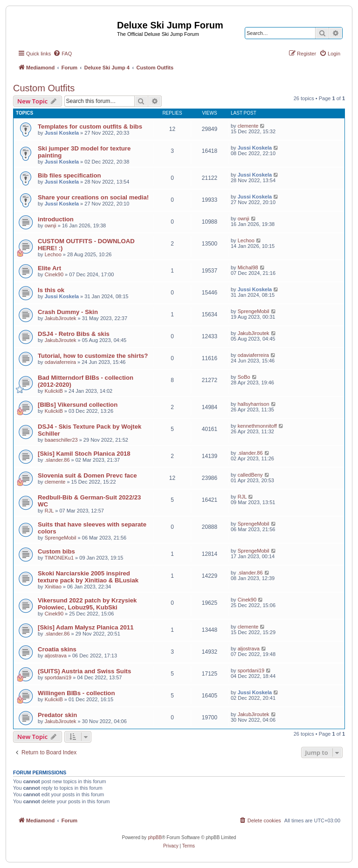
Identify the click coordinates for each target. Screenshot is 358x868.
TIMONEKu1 (59, 558)
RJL (49, 511)
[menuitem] (62, 54)
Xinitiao (53, 587)
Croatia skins (57, 649)
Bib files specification (69, 175)
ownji (51, 226)
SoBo (244, 377)
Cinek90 (54, 274)
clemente (248, 126)
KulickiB (54, 391)
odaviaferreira (60, 362)
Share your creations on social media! (93, 197)
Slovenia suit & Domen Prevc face (87, 475)
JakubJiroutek (61, 318)
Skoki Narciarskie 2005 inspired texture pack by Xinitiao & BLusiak (88, 577)
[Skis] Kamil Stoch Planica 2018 (84, 454)
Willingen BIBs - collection (76, 693)
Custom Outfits (44, 88)
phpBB (155, 837)
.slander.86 (57, 460)
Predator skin (57, 715)
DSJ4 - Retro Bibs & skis (74, 334)
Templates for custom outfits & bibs (90, 126)
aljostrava (56, 656)
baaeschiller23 (61, 440)
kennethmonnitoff (257, 426)
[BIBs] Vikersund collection (78, 405)
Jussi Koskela (62, 133)
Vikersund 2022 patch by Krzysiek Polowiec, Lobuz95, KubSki (87, 604)
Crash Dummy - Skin (68, 312)
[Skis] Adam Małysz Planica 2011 (86, 627)
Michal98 (248, 267)
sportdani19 (58, 677)
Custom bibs (56, 551)
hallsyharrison (254, 404)
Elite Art (49, 268)
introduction (56, 219)
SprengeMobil (254, 311)
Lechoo (53, 254)
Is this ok (51, 290)
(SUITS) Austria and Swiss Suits (84, 671)
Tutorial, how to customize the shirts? (93, 356)
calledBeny (250, 475)
